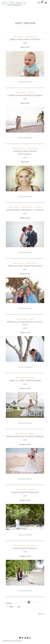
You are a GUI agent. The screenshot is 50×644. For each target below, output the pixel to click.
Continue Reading (25, 82)
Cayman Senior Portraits (25, 548)
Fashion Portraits (19, 149)
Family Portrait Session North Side (25, 266)
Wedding (32, 93)
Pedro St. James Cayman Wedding (25, 381)
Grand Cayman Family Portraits (25, 39)
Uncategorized (27, 207)
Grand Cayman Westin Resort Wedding (25, 437)
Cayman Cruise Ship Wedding (25, 492)
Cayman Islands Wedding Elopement (25, 95)
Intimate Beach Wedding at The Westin (25, 210)
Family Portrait (19, 37)
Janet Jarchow (32, 37)
